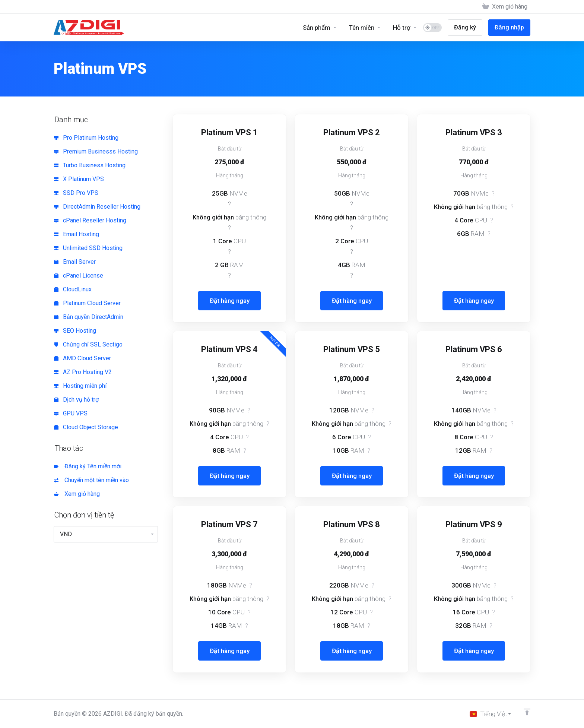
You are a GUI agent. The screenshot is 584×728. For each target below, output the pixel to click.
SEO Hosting (75, 331)
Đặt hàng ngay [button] (230, 301)
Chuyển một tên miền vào (91, 480)
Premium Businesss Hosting (96, 151)
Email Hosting (77, 234)
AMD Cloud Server (82, 358)
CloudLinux (73, 289)
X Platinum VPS (79, 179)
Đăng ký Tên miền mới (88, 466)
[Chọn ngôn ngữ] (491, 714)
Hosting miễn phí (80, 386)
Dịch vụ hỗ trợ (76, 400)
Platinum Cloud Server (87, 303)
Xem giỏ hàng (77, 494)
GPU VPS (71, 413)
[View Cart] (505, 7)
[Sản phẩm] (320, 28)
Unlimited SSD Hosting (88, 248)
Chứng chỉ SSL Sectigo (88, 344)
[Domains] (365, 28)
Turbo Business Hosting (90, 165)
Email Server (75, 262)
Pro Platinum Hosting (86, 138)
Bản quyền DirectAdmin (89, 317)
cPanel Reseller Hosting (90, 220)
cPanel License (79, 276)
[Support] (405, 28)
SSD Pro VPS (76, 193)
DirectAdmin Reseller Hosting (97, 207)
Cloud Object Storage (86, 427)
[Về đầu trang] (527, 712)
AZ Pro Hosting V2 (83, 372)
